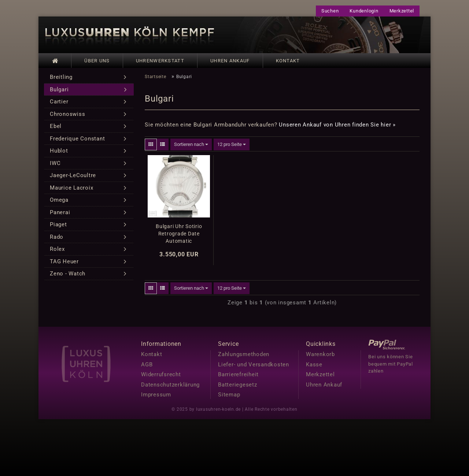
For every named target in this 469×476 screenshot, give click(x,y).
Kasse (314, 367)
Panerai (60, 215)
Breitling (61, 80)
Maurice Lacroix (71, 190)
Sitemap (229, 397)
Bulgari (59, 92)
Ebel (56, 129)
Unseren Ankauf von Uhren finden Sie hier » (337, 127)
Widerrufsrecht (161, 377)
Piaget (58, 227)
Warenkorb (320, 357)
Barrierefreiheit (238, 377)
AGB (147, 367)
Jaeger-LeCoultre (73, 178)
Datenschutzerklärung (170, 387)
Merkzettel (402, 11)
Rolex (57, 252)
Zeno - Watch (68, 276)
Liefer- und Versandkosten (254, 367)
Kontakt (288, 61)
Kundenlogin (364, 11)
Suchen (330, 11)
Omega (59, 202)
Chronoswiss (67, 117)
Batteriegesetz (238, 387)
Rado (57, 239)
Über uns (97, 61)
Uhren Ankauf (230, 61)
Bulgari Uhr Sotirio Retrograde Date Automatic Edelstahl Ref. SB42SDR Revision (179, 236)
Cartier (59, 104)
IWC (55, 166)
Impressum (156, 397)
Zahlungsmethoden (244, 357)
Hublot (59, 153)
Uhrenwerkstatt (160, 61)
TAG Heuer (64, 264)
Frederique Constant (77, 141)
